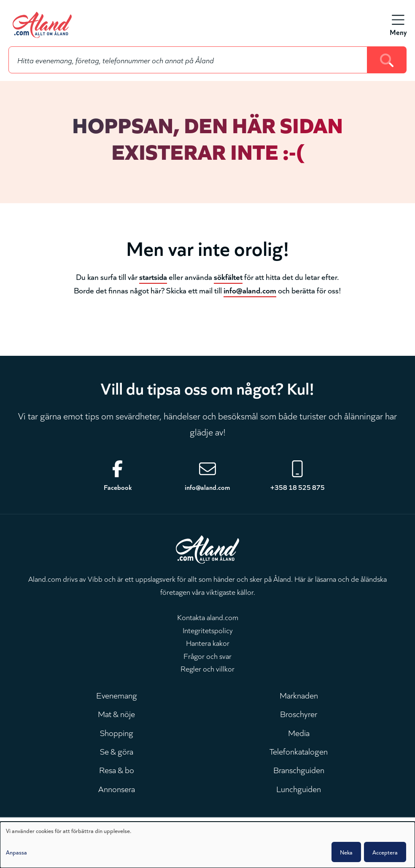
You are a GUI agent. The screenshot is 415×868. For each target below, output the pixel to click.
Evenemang (117, 695)
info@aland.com (250, 290)
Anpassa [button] (16, 852)
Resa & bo (117, 769)
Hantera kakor (208, 642)
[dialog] (207, 845)
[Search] (387, 60)
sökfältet (228, 276)
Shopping (117, 732)
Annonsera (117, 788)
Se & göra (117, 751)
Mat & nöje (116, 713)
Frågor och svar (207, 656)
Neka (346, 852)
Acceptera (385, 852)
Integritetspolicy (208, 630)
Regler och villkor (207, 668)
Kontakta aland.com (208, 617)
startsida (153, 276)
